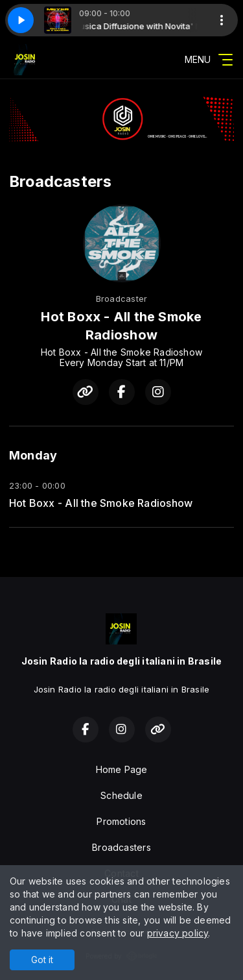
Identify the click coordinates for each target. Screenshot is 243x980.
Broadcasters (121, 847)
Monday (33, 455)
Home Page (122, 769)
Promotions (121, 821)
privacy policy (178, 933)
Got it (42, 960)
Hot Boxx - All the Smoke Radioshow (101, 503)
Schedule (121, 795)
